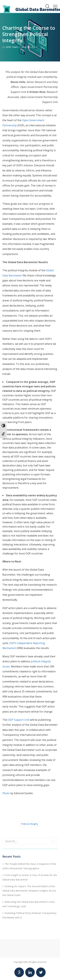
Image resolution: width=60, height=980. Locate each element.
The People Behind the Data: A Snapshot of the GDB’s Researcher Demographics (29, 866)
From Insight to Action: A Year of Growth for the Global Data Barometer (30, 877)
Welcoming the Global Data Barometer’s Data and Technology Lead (28, 904)
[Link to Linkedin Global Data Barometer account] (30, 972)
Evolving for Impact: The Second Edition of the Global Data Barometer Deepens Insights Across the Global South (29, 891)
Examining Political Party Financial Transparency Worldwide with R (29, 915)
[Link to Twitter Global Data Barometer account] (41, 972)
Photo (6, 793)
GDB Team (12, 47)
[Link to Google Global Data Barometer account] (19, 972)
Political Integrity (29, 824)
